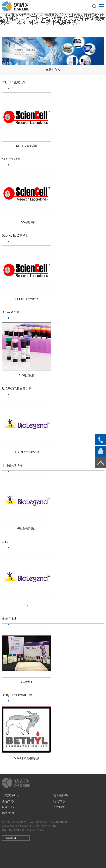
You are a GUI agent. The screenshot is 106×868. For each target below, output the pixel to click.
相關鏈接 (11, 838)
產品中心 (8, 801)
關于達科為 (60, 795)
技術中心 (8, 807)
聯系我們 (8, 813)
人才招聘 (59, 807)
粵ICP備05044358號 (13, 830)
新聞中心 (59, 801)
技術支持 (29, 830)
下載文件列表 (11, 795)
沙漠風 (40, 830)
